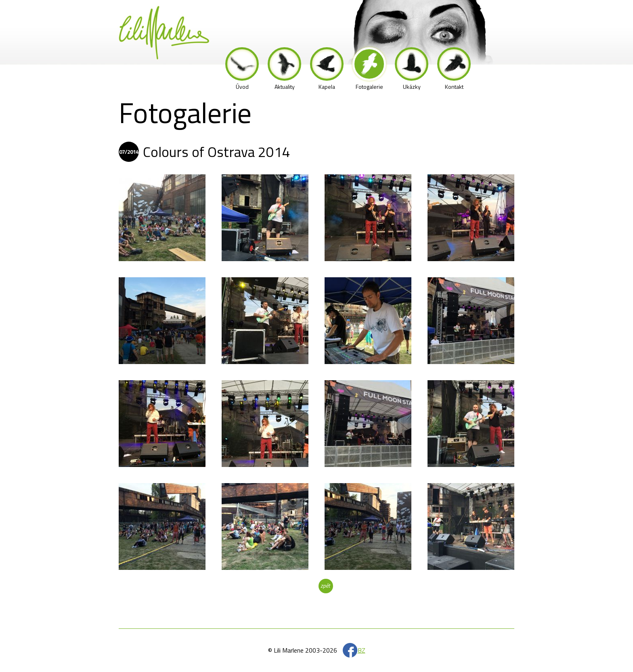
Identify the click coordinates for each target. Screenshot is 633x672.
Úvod (242, 69)
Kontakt (454, 69)
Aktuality (284, 69)
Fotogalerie (369, 69)
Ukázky (412, 69)
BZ (362, 650)
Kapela (327, 69)
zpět (325, 585)
